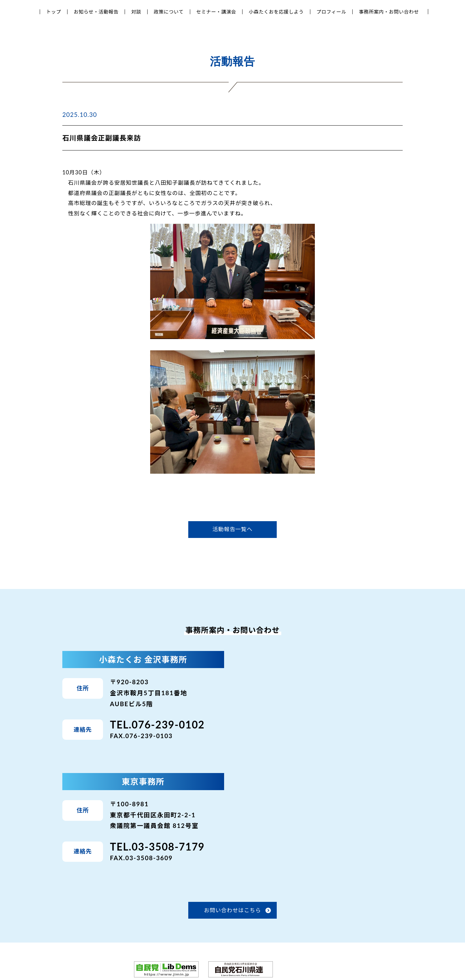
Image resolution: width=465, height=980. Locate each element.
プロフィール (331, 12)
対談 (136, 12)
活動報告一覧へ (232, 529)
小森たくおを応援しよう (276, 12)
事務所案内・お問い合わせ (389, 12)
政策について (169, 12)
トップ (54, 12)
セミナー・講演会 (216, 12)
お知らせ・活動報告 (96, 12)
